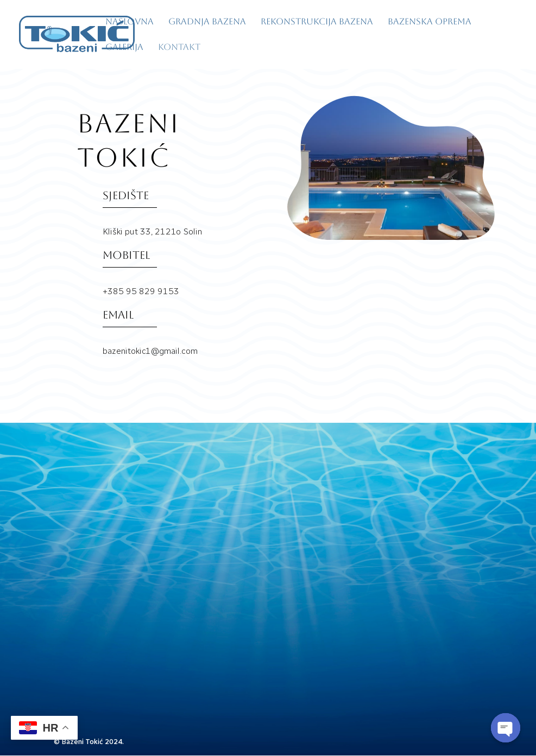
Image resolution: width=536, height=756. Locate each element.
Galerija (124, 48)
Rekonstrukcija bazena (317, 22)
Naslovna (130, 22)
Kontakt (179, 48)
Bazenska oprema (430, 22)
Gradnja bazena (207, 22)
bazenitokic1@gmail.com (117, 673)
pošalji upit (411, 671)
